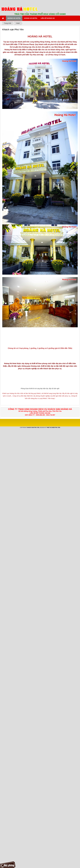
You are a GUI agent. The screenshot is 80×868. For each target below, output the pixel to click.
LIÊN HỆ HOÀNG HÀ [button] (48, 18)
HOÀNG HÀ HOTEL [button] (14, 18)
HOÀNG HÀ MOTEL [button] (31, 18)
